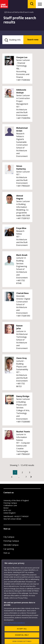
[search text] (13, 40)
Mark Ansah (22, 255)
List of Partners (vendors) (14, 634)
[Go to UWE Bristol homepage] (5, 12)
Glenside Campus (11, 545)
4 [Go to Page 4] (12, 477)
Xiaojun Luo (22, 57)
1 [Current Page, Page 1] (15, 472)
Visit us (7, 553)
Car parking (9, 549)
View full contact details (12, 519)
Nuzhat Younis (23, 432)
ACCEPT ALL (22, 640)
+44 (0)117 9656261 (21, 516)
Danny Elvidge (23, 396)
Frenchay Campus (11, 541)
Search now (33, 40)
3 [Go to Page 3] (30, 472)
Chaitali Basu (22, 293)
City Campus (9, 537)
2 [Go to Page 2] (22, 472)
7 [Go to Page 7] (26, 477)
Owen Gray (21, 358)
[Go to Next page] (31, 477)
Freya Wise (21, 228)
